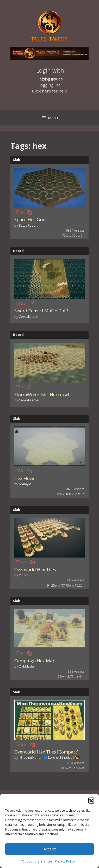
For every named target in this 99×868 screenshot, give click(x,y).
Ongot (24, 575)
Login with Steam (50, 71)
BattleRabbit (28, 225)
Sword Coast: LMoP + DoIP (41, 311)
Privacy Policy (65, 861)
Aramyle (25, 484)
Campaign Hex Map (35, 661)
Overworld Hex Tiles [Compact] (47, 752)
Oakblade (26, 666)
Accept (50, 849)
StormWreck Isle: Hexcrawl (42, 394)
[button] (91, 800)
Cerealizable (29, 316)
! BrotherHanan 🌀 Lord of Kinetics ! (46, 757)
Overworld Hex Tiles (35, 569)
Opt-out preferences (37, 861)
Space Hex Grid (30, 219)
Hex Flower (26, 478)
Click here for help (50, 91)
